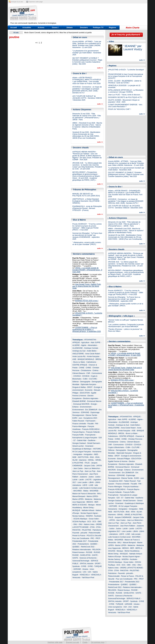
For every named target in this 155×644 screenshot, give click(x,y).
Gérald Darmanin (94, 443)
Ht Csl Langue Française (82, 452)
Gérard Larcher (78, 446)
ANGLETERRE (78, 354)
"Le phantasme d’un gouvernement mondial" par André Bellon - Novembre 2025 (87, 53)
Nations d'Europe (115, 557)
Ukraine (85, 569)
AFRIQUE (76, 342)
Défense (76, 382)
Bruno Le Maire (79, 362)
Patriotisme (97, 530)
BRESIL (99, 359)
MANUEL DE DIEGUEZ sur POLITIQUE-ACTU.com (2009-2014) (86, 195)
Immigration (78, 454)
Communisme (97, 373)
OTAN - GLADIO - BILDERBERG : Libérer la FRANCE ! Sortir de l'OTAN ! (125, 82)
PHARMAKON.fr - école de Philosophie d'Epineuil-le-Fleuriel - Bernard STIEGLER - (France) (87, 208)
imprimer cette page (36, 2)
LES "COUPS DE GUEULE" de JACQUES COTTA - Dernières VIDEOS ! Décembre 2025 (87, 98)
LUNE (91, 485)
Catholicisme (91, 362)
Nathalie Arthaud (88, 510)
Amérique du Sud (79, 351)
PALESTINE (87, 530)
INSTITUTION (83, 457)
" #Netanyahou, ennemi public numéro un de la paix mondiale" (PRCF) (87, 243)
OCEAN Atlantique (80, 519)
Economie (89, 390)
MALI (99, 494)
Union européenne (115, 607)
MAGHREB (94, 491)
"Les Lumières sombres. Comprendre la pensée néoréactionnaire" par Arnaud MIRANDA (126, 326)
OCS (89, 522)
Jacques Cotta (89, 466)
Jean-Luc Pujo (78, 471)
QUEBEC (94, 544)
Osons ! (55, 27)
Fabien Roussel (78, 421)
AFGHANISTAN (90, 340)
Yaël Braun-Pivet (88, 578)
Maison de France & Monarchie (84, 494)
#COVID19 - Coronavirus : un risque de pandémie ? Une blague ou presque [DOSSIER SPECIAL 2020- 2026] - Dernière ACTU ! (87, 90)
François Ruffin (78, 435)
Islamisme (83, 460)
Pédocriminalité (94, 533)
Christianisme (86, 370)
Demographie (85, 382)
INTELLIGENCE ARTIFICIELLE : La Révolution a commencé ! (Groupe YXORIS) (126, 91)
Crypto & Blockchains (116, 447)
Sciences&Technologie (81, 561)
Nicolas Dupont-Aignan (89, 513)
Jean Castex (78, 468)
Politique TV (98, 27)
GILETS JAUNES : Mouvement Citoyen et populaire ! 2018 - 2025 (124, 101)
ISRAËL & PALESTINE (133, 515)
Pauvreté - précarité (80, 533)
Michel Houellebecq (132, 551)
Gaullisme (92, 440)
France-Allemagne (79, 426)
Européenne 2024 (90, 418)
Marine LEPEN (92, 496)
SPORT (98, 564)
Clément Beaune (79, 373)
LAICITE (88, 480)
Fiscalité (91, 424)
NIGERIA (89, 516)
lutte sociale (136, 534)
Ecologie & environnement (131, 456)
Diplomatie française (88, 384)
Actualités (27, 27)
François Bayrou (79, 432)
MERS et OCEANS (80, 505)
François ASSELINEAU (91, 429)
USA (85, 572)
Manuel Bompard (79, 496)
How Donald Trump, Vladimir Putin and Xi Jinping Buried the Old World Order (87, 286)
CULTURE (93, 379)
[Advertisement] (95, 13)
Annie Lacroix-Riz (79, 356)
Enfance (76, 407)
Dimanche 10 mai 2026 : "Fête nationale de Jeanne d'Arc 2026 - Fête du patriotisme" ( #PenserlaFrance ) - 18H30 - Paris (87, 117)
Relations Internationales (82, 550)
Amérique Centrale (91, 348)
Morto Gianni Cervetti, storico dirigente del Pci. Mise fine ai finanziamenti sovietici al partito (58, 33)
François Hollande (93, 432)
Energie (94, 404)
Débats (70, 27)
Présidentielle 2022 (132, 582)
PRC (92, 538)
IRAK (92, 457)
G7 (75, 440)
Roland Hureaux (79, 552)
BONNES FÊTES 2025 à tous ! (87, 301)
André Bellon (92, 351)
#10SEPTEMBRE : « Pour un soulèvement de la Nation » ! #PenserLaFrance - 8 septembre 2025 (87, 329)
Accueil (13, 27)
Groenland (89, 446)
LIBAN (91, 482)
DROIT (90, 387)
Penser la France (79, 536)
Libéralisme (77, 485)
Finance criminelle (79, 424)
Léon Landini (82, 482)
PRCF (98, 538)
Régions (112, 27)
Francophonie (90, 435)
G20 (100, 438)
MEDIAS (90, 502)
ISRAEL (91, 460)
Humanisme (97, 452)
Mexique (91, 505)
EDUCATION (85, 393)
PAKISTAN (77, 530)
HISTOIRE (97, 449)
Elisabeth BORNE (79, 401)
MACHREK (78, 491)
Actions (41, 27)
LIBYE (85, 485)
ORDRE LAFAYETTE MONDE (131, 568)
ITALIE (87, 463)
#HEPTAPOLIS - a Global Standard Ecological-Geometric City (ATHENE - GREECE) (86, 201)
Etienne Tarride (91, 415)
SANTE (95, 555)
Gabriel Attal (82, 440)
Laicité (81, 480)
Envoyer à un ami (73, 642)
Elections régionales (91, 398)
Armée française (93, 356)
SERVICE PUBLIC (133, 599)
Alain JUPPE (96, 342)
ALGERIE (76, 345)
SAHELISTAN (85, 555)
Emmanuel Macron (94, 401)
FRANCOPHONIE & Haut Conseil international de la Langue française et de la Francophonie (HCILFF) (126, 76)
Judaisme (83, 477)
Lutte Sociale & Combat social (90, 488)
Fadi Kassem (91, 421)
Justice (91, 477)
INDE (96, 454)
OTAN (92, 527)
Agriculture (85, 342)
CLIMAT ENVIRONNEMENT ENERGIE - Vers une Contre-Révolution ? (125, 106)
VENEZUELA (85, 575)
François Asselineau (131, 487)
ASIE (74, 359)
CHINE (82, 368)
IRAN (97, 457)
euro (80, 418)
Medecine (89, 499)
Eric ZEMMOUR (91, 410)
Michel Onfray (88, 508)
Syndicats (76, 566)
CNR (88, 373)
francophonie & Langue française (85, 438)
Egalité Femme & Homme (118, 461)
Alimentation (92, 345)
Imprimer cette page (55, 642)
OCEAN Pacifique (79, 522)
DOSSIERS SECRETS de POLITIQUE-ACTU (125, 97)
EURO (75, 418)
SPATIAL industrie (87, 564)
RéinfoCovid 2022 (88, 547)
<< (36, 43)
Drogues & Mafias (79, 387)
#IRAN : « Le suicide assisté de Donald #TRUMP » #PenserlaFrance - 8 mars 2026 (87, 270)
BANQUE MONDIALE (86, 359)
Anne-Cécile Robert (93, 354)
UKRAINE (77, 569)
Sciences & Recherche (88, 558)
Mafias (86, 491)
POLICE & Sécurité (94, 536)
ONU (75, 524)
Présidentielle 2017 (80, 541)
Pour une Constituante (81, 538)
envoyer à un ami (17, 2)
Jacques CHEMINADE (123, 517)
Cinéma (95, 370)
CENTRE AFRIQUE (80, 365)
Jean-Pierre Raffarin (128, 526)
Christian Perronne (135, 439)
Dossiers (84, 27)
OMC (100, 522)
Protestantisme (83, 544)
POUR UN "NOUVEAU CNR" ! (120, 109)
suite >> (100, 68)
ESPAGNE (85, 412)
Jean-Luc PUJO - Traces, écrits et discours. (124, 95)
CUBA (85, 379)
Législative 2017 (114, 531)
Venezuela (76, 578)
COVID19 (77, 376)
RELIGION (96, 550)
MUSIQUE (76, 510)
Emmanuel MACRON (81, 404)
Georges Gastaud (79, 443)
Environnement (86, 407)
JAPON (99, 466)
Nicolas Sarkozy (78, 516)
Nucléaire (98, 516)
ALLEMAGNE (78, 348)
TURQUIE (98, 566)
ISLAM (75, 460)
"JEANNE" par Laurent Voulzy (133, 48)
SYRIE (84, 566)
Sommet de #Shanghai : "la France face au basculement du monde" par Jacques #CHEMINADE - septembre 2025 (87, 236)
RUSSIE (89, 552)
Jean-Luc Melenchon (92, 468)
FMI (97, 424)
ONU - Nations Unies (86, 524)
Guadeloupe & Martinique (82, 449)
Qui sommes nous (98, 642)
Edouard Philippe (124, 459)
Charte (85, 642)
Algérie (84, 345)
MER (96, 502)
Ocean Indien (94, 519)
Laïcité (75, 480)
